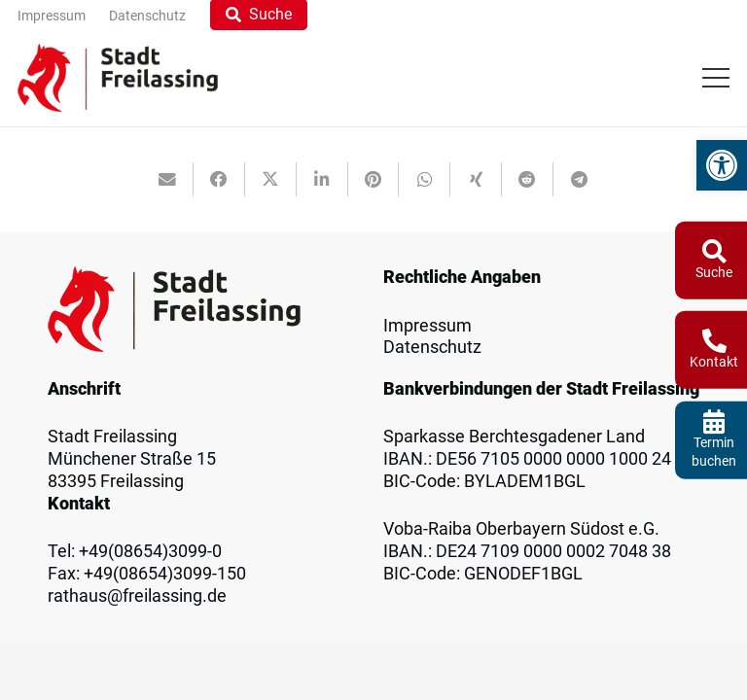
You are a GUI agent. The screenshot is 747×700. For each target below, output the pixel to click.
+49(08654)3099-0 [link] (150, 551)
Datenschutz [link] (432, 347)
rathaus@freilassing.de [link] (137, 596)
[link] (722, 165)
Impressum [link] (427, 326)
